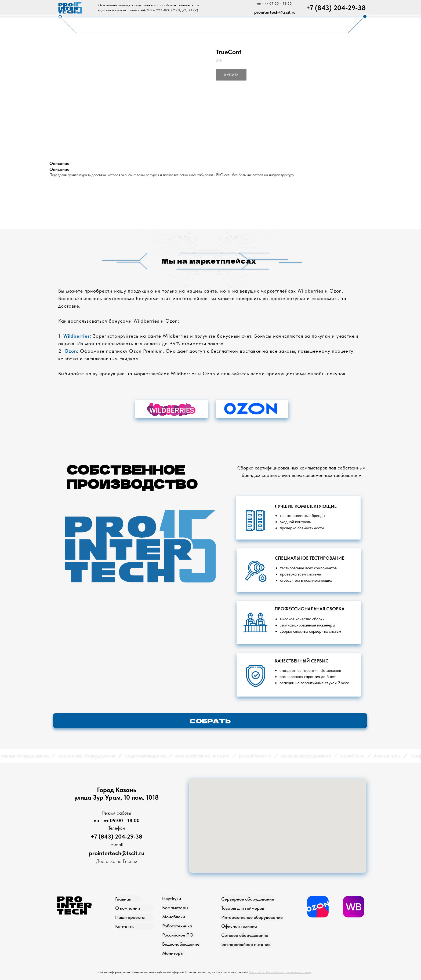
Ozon (71, 351)
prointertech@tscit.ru (275, 12)
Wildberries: (77, 336)
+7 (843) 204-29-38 (336, 8)
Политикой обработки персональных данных (280, 972)
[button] (210, 721)
